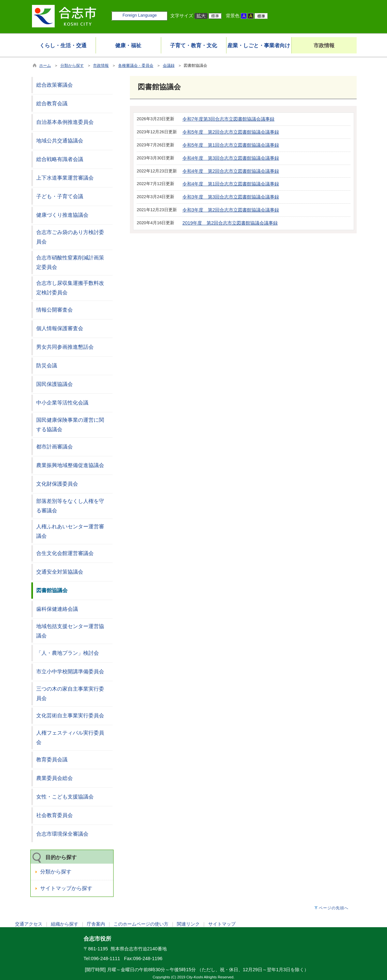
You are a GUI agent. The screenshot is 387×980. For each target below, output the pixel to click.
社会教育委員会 (54, 815)
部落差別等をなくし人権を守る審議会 (70, 506)
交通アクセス (29, 924)
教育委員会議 (52, 760)
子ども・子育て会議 (60, 196)
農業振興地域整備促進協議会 (70, 465)
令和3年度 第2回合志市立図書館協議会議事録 (231, 210)
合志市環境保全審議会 (62, 834)
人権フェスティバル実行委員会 (70, 738)
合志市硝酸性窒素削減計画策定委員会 (70, 262)
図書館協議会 (52, 590)
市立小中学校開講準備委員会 (70, 672)
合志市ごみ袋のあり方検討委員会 (70, 237)
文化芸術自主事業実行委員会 (70, 716)
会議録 (169, 66)
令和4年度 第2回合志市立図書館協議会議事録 (231, 171)
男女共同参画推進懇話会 (65, 347)
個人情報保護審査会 (60, 328)
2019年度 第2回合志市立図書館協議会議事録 (230, 223)
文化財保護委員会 (57, 484)
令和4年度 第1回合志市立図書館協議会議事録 (231, 184)
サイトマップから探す (66, 888)
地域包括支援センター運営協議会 (70, 631)
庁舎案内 (96, 924)
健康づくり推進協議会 (62, 215)
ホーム (45, 66)
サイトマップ (222, 924)
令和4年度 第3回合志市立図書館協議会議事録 (231, 158)
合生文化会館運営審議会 (65, 553)
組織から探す (65, 924)
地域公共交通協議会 (60, 141)
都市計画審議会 (54, 447)
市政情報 (101, 66)
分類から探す (72, 66)
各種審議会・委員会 (136, 66)
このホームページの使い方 (141, 924)
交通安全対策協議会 (60, 572)
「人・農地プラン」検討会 (68, 653)
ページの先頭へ (334, 908)
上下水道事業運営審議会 (65, 178)
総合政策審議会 (54, 85)
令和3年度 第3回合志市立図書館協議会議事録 (231, 197)
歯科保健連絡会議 (57, 609)
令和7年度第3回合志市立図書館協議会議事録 (228, 119)
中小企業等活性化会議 (62, 403)
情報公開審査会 (54, 310)
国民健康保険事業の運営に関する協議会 (70, 425)
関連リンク (188, 924)
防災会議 (47, 366)
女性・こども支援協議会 (65, 797)
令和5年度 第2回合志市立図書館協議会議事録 (231, 132)
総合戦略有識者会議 (60, 159)
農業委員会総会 (54, 778)
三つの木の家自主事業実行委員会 (70, 694)
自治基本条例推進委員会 (65, 122)
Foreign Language (139, 15)
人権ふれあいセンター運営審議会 (70, 531)
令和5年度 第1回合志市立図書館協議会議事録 (231, 145)
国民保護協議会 (54, 384)
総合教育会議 (52, 103)
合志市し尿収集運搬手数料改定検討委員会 (70, 288)
